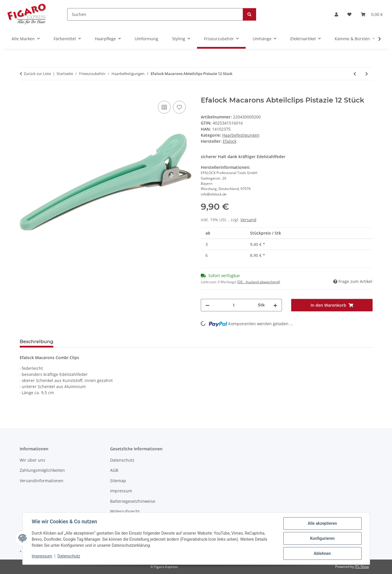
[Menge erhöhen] (275, 305)
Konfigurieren (322, 538)
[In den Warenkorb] (24, 93)
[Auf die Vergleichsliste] (164, 107)
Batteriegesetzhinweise (133, 501)
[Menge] (234, 305)
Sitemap (118, 481)
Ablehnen (322, 553)
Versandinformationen (42, 481)
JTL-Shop (362, 567)
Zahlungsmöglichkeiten (42, 470)
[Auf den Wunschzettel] (179, 107)
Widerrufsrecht (125, 511)
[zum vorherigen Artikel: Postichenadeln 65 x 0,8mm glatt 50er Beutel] (355, 74)
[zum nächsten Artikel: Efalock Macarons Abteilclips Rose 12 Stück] (367, 74)
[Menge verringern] (207, 305)
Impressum (42, 556)
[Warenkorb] (372, 14)
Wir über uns (32, 460)
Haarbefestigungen (241, 135)
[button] (336, 14)
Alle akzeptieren (322, 523)
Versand (248, 220)
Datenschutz (69, 556)
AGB (114, 470)
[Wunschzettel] (349, 14)
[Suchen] (155, 14)
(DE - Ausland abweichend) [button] (259, 282)
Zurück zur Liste (37, 74)
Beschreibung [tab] (37, 342)
